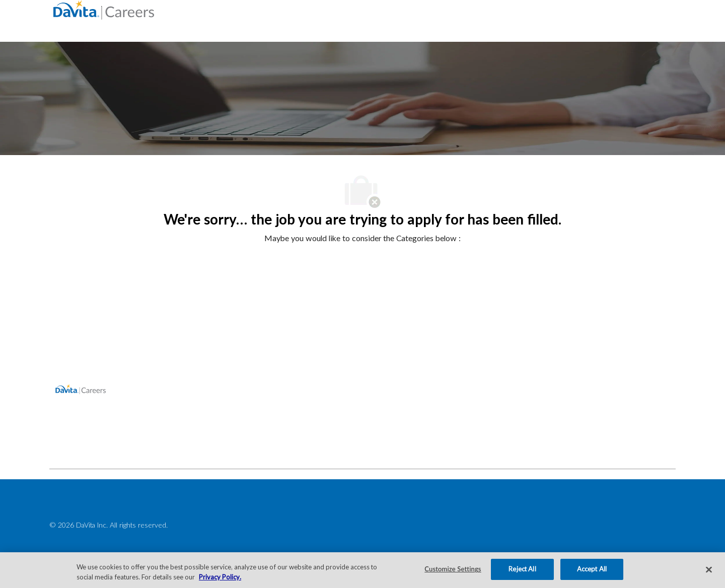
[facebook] (61, 447)
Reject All (522, 569)
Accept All (592, 569)
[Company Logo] (104, 9)
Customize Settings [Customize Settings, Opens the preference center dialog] (453, 569)
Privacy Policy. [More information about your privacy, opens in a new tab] (220, 577)
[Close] (709, 569)
